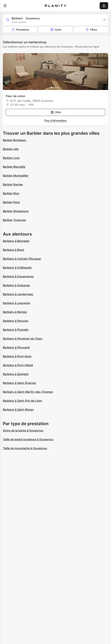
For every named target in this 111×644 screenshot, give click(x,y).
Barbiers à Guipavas (16, 285)
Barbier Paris (11, 202)
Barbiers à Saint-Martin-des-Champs (28, 392)
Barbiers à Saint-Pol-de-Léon (23, 401)
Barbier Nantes (13, 184)
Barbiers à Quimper (16, 374)
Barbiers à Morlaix (15, 312)
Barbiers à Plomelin (16, 330)
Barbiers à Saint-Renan (18, 410)
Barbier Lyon (11, 158)
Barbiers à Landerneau (18, 294)
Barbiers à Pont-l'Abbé (18, 365)
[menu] (5, 6)
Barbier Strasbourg (16, 211)
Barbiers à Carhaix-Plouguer (22, 259)
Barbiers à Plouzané (16, 347)
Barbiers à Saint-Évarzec (19, 383)
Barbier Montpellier (16, 176)
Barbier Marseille (14, 167)
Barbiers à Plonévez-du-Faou (23, 339)
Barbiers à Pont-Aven (17, 356)
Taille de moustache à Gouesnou (25, 448)
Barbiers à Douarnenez (18, 276)
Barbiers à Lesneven (17, 303)
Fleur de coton (15, 96)
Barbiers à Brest (14, 250)
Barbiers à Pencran (16, 321)
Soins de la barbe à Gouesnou (23, 430)
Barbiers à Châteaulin (17, 268)
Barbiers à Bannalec (16, 241)
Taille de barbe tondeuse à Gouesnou (28, 439)
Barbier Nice (11, 193)
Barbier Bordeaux (14, 140)
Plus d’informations (56, 120)
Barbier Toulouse (14, 220)
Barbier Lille (11, 149)
